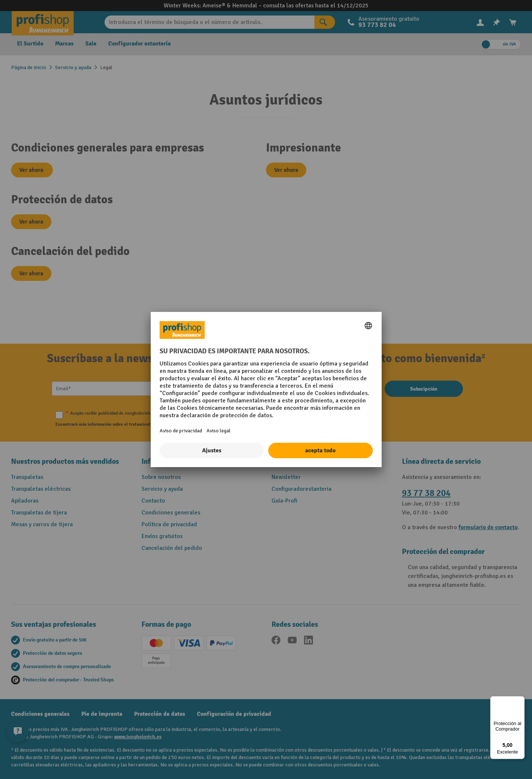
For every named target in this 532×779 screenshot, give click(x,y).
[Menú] (520, 701)
